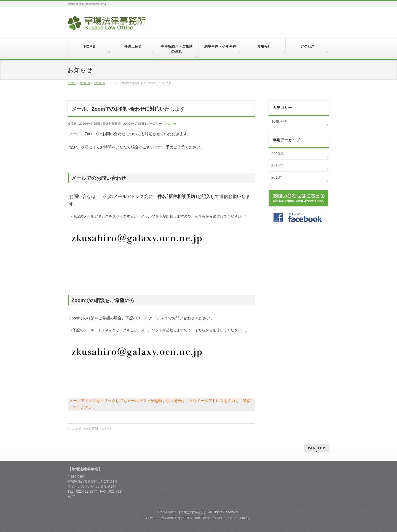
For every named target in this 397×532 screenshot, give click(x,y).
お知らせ (170, 124)
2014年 (277, 165)
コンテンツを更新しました (89, 429)
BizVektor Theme (199, 518)
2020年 (277, 154)
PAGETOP (317, 448)
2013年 (277, 177)
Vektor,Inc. (225, 518)
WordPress (173, 518)
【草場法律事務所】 (192, 512)
